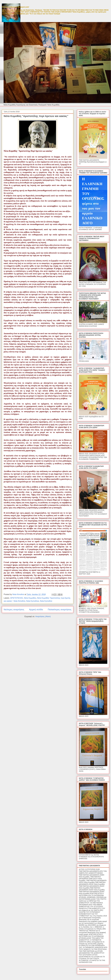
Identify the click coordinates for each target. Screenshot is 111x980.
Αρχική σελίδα (36, 609)
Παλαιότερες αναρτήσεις (60, 609)
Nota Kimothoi (19, 601)
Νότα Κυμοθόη (30, 598)
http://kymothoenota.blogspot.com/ (15, 7)
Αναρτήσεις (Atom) (43, 616)
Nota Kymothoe (33, 601)
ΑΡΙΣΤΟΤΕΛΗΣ (17, 598)
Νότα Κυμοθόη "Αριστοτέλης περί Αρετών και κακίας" (36, 116)
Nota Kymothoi (46, 601)
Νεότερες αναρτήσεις (14, 609)
